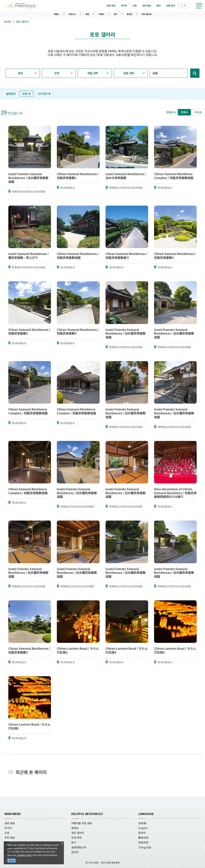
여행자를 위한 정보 (82, 823)
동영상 (129, 14)
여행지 (56, 14)
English (143, 828)
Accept (12, 861)
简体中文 (144, 842)
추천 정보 (10, 838)
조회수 (184, 112)
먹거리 (8, 828)
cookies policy (25, 855)
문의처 (75, 852)
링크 (74, 842)
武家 (26, 94)
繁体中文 (144, 838)
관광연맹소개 (79, 847)
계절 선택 (93, 73)
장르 (21, 73)
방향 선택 (129, 73)
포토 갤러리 (147, 14)
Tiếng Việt (145, 847)
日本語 (142, 823)
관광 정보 (10, 823)
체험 (87, 14)
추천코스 (72, 14)
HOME (7, 22)
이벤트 (101, 14)
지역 (57, 73)
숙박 (115, 14)
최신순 (198, 112)
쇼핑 (7, 833)
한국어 (142, 833)
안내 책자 (76, 838)
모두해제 (44, 94)
